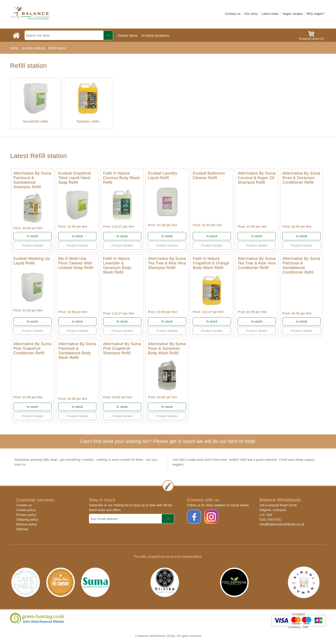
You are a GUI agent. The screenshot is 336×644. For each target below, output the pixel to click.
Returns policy (27, 524)
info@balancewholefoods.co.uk (282, 524)
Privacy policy (26, 515)
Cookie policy (26, 510)
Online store (127, 36)
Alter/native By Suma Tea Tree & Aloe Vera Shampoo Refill (167, 263)
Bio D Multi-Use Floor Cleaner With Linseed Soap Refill (76, 263)
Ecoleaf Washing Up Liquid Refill (32, 261)
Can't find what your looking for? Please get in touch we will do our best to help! (168, 441)
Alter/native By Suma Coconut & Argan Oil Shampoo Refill (257, 178)
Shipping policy (27, 520)
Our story (251, 14)
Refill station (57, 48)
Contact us (233, 14)
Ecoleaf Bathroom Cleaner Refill (209, 176)
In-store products (156, 36)
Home (14, 48)
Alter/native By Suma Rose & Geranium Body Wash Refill (167, 348)
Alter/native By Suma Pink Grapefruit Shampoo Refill (122, 348)
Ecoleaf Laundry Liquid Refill (163, 176)
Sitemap (22, 529)
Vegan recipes (293, 14)
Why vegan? (316, 14)
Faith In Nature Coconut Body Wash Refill (121, 178)
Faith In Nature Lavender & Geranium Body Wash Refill (117, 265)
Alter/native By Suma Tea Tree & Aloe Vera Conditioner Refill (257, 263)
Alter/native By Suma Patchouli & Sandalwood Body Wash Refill (77, 351)
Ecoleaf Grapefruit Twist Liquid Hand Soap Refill (75, 178)
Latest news (270, 14)
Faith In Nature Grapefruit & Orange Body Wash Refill (211, 263)
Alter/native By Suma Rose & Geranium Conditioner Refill (301, 178)
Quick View (33, 208)
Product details (33, 245)
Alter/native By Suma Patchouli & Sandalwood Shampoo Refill (32, 180)
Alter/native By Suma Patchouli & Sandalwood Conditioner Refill (301, 265)
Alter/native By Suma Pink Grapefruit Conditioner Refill (32, 348)
